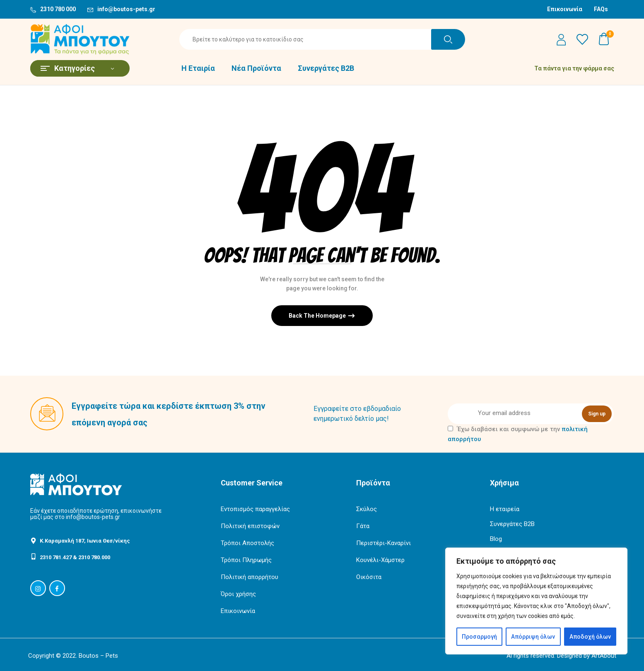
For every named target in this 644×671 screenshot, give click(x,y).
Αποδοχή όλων (590, 637)
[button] (604, 39)
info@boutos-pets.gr (126, 9)
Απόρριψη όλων (533, 637)
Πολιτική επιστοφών (250, 526)
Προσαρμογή (479, 637)
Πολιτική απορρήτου (250, 577)
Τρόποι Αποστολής (247, 543)
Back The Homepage (318, 316)
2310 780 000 (58, 9)
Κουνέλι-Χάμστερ (380, 560)
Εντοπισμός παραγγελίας (255, 509)
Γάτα (363, 526)
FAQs (601, 9)
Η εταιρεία (505, 509)
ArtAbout (604, 656)
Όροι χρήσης (238, 594)
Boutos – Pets (98, 656)
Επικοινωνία (565, 9)
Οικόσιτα (369, 577)
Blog (496, 539)
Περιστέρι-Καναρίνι (384, 543)
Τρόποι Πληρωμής (246, 560)
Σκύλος (367, 509)
